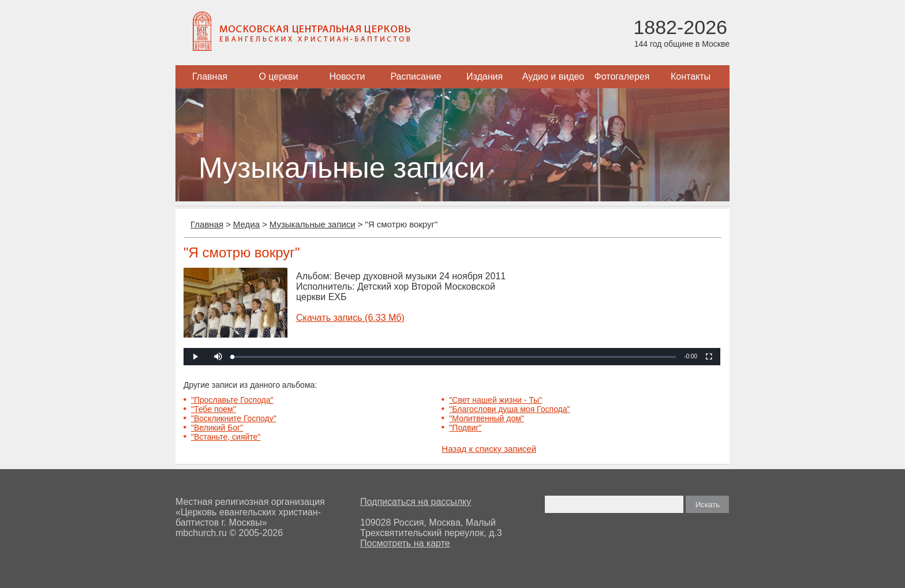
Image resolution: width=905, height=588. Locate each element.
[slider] (454, 357)
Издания (485, 76)
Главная (210, 76)
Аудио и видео (554, 76)
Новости (347, 76)
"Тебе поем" (214, 409)
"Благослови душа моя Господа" (509, 409)
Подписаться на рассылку (416, 502)
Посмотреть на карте (405, 543)
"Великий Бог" (217, 428)
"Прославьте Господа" (232, 400)
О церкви (278, 76)
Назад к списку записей (489, 449)
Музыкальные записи (313, 224)
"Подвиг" (465, 428)
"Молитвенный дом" (487, 418)
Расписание (416, 76)
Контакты (691, 76)
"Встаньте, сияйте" (226, 437)
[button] (218, 357)
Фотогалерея (622, 76)
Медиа (246, 224)
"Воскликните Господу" (234, 418)
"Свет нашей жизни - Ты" (495, 400)
